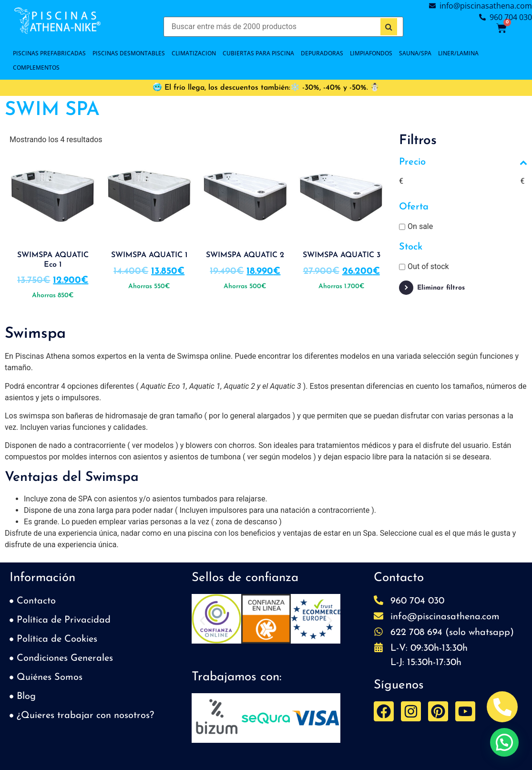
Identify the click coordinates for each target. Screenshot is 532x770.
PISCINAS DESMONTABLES (129, 53)
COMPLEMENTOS (36, 68)
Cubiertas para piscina (258, 53)
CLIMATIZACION (194, 53)
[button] (202, 620)
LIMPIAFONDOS (371, 53)
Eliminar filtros (441, 288)
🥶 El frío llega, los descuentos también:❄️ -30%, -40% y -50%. (260, 88)
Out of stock (428, 266)
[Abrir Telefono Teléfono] (502, 707)
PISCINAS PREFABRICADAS (49, 53)
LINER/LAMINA (458, 53)
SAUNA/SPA (415, 53)
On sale (420, 226)
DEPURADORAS (322, 53)
